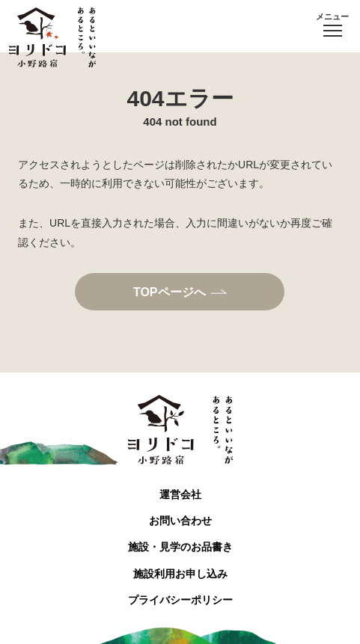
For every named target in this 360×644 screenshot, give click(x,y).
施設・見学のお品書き (180, 547)
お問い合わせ (180, 521)
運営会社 (180, 494)
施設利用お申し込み (180, 574)
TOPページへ (170, 292)
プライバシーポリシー (180, 600)
